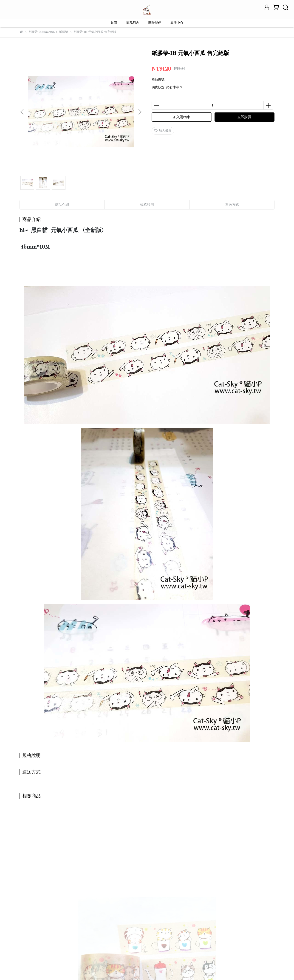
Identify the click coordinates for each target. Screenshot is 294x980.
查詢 (23, 930)
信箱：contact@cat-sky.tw (38, 951)
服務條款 (93, 930)
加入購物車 (182, 117)
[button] (140, 112)
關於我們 (155, 23)
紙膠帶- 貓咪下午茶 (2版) (50, 879)
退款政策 (75, 930)
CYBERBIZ (120, 968)
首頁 (114, 23)
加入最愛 (163, 131)
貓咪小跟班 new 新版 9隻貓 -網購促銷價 (115, 881)
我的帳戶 (56, 930)
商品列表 (133, 23)
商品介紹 (62, 205)
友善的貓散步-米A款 (170, 879)
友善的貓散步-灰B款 (232, 879)
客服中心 (177, 23)
